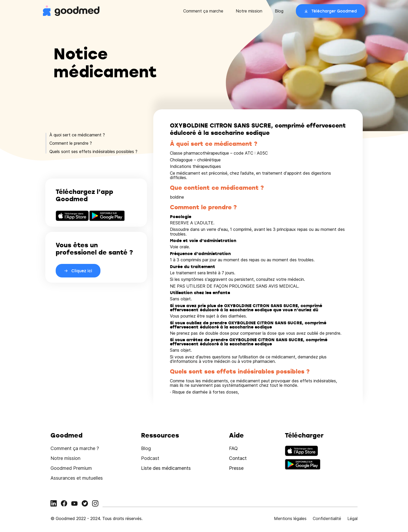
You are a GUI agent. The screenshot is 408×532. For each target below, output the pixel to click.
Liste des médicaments (166, 468)
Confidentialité (327, 518)
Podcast (150, 458)
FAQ (233, 448)
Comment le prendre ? (71, 143)
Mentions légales (290, 518)
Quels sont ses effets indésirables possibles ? (93, 151)
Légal (352, 518)
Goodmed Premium (71, 468)
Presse (236, 468)
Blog (279, 11)
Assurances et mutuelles (77, 478)
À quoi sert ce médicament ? (77, 135)
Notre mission (249, 11)
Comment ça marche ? (75, 448)
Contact (238, 458)
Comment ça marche (203, 11)
